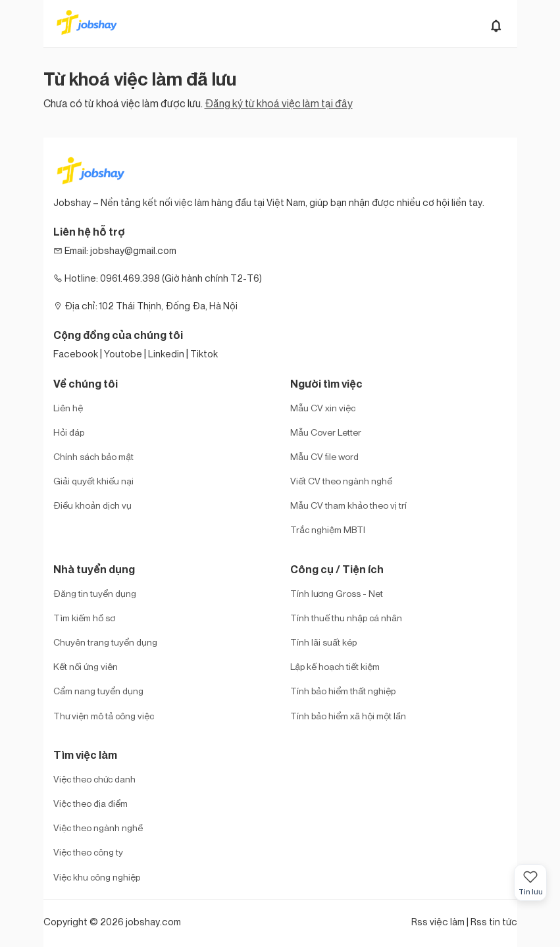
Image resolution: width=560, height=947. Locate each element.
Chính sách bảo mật (93, 456)
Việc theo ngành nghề (98, 828)
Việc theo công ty (88, 852)
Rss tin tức (494, 922)
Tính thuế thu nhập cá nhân (346, 618)
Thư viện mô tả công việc (104, 716)
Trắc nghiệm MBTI (328, 529)
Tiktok (204, 354)
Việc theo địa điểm (90, 803)
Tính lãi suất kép (323, 642)
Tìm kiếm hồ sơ (84, 618)
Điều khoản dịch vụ (92, 505)
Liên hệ (68, 408)
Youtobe (123, 354)
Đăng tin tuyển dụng (95, 593)
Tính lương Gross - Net (337, 593)
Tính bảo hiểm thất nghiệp (343, 691)
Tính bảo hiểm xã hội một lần (348, 716)
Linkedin (166, 354)
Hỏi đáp (69, 432)
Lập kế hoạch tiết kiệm (335, 666)
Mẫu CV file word (324, 456)
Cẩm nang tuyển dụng (98, 691)
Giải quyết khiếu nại (93, 481)
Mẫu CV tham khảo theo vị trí (348, 505)
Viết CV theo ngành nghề (341, 481)
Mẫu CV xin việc (323, 408)
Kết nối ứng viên (86, 666)
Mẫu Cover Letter (326, 432)
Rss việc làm (438, 922)
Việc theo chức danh (94, 779)
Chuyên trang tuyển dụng (105, 642)
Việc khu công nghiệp (97, 877)
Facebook (76, 354)
